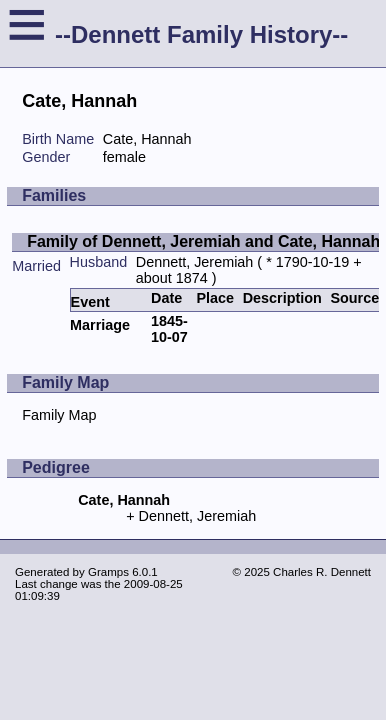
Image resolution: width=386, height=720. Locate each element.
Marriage (100, 325)
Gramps (108, 572)
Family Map (59, 415)
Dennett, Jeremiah (195, 262)
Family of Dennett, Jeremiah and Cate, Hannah (203, 241)
